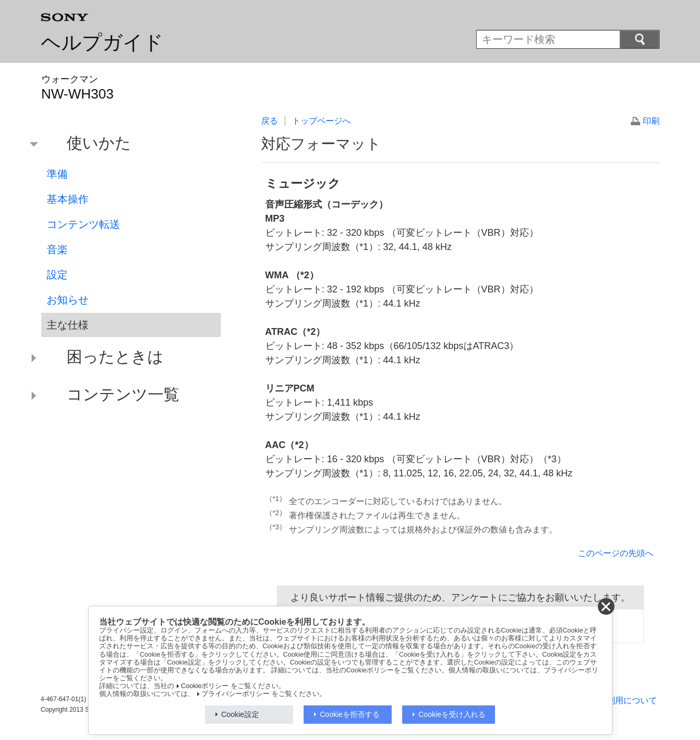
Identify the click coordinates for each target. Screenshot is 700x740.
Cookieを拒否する (350, 714)
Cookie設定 (240, 714)
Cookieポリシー (205, 686)
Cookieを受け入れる (452, 714)
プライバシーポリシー (235, 694)
